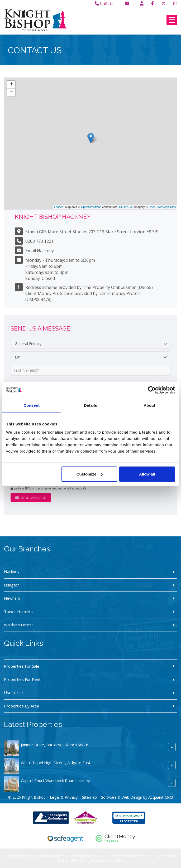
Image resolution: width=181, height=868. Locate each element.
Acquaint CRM (161, 797)
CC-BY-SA (126, 207)
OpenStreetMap (91, 207)
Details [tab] (91, 405)
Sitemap (89, 797)
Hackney (12, 571)
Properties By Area (22, 706)
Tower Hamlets (18, 612)
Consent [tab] (32, 405)
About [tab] (149, 405)
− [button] (11, 93)
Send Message (31, 498)
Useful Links (15, 692)
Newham (12, 598)
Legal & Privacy (64, 797)
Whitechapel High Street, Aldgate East (56, 763)
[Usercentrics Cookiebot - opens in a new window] (152, 390)
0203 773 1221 (39, 241)
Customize (90, 474)
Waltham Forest (18, 625)
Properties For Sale (22, 666)
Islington (12, 585)
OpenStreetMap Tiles (162, 207)
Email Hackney (40, 251)
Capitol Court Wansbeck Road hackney (55, 780)
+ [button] (11, 85)
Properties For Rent (22, 679)
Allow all (147, 474)
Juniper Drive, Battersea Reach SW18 (55, 745)
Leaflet (58, 207)
